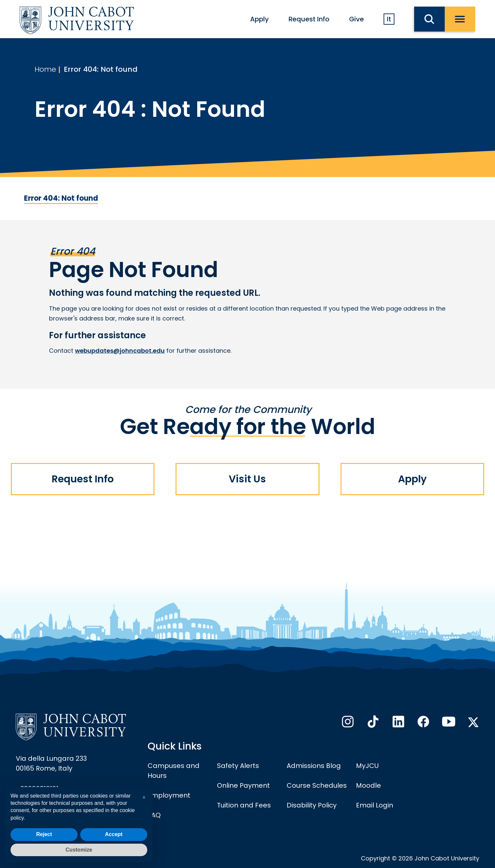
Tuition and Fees (244, 805)
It (389, 19)
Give (356, 19)
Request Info (309, 19)
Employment (169, 795)
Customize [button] (79, 850)
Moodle (368, 785)
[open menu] (460, 19)
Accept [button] (114, 834)
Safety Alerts (238, 766)
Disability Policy (312, 805)
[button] (144, 798)
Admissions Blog (314, 766)
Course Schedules (317, 785)
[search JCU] (429, 19)
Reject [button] (44, 834)
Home (45, 69)
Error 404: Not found (101, 69)
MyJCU (367, 766)
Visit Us (247, 479)
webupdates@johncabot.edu (120, 351)
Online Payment (243, 785)
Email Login (375, 805)
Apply (259, 19)
